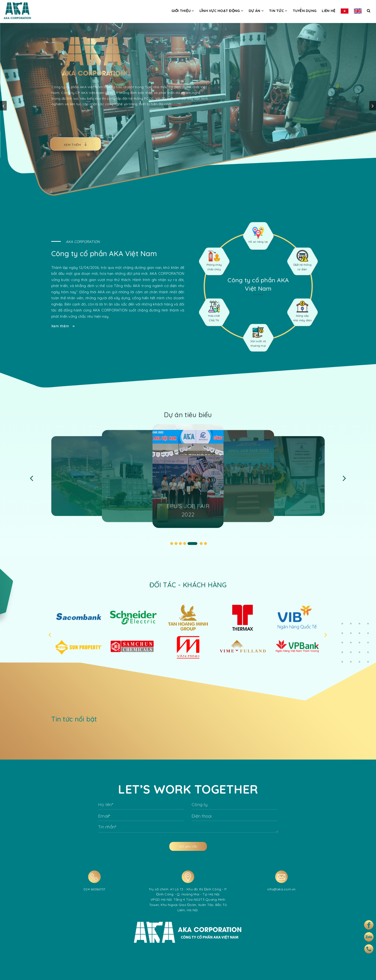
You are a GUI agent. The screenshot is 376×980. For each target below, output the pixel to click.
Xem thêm (59, 326)
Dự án (256, 11)
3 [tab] (180, 548)
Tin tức (278, 11)
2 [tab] (176, 548)
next (373, 106)
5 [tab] (192, 548)
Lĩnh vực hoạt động (221, 11)
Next (344, 482)
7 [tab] (206, 548)
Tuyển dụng (305, 11)
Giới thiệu (183, 11)
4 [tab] (185, 548)
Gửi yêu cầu (188, 850)
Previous (32, 482)
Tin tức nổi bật (78, 719)
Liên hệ (329, 11)
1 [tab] (172, 548)
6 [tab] (201, 548)
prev (3, 106)
